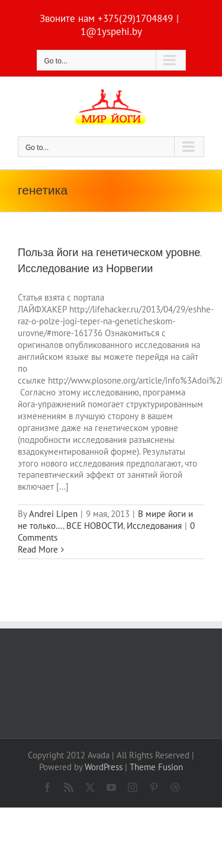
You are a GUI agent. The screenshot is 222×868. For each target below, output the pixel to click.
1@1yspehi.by (111, 31)
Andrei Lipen (53, 514)
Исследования (154, 526)
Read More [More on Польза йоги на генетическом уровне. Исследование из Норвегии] (38, 549)
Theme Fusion (156, 767)
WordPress (104, 767)
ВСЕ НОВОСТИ (95, 526)
